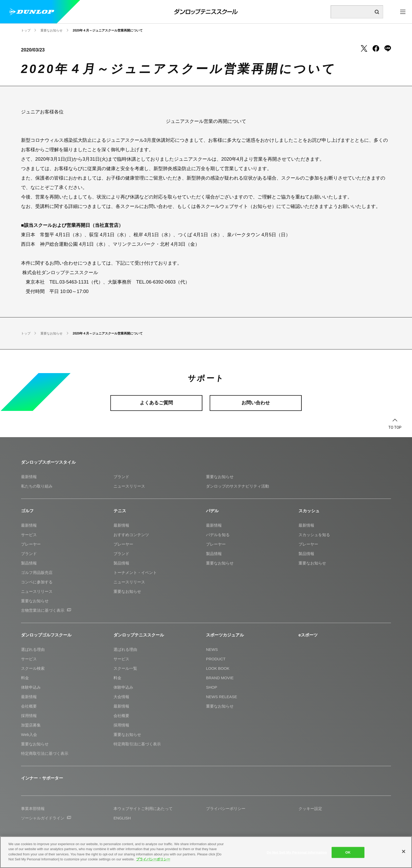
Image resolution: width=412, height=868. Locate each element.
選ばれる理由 (33, 649)
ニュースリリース (129, 486)
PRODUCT (216, 659)
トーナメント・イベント (135, 572)
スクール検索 (33, 668)
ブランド (121, 477)
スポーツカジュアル (225, 635)
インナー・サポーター (42, 778)
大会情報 (121, 697)
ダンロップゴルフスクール (46, 635)
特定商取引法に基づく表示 (45, 753)
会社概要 (29, 706)
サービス (29, 535)
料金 (25, 678)
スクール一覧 (125, 668)
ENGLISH (122, 818)
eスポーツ (308, 635)
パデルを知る (218, 535)
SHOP (212, 687)
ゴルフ (27, 511)
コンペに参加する (37, 582)
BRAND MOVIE (220, 678)
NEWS (212, 649)
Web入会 (29, 734)
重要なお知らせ (220, 477)
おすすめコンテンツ (131, 535)
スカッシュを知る (314, 535)
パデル (212, 511)
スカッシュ (309, 511)
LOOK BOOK (218, 668)
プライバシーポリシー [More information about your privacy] (153, 859)
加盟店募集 (31, 725)
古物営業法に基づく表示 (46, 610)
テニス (120, 511)
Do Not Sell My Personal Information (297, 852)
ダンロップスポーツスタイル (48, 462)
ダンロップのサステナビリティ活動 (238, 486)
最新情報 (29, 477)
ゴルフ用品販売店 (37, 572)
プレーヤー (31, 544)
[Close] (404, 851)
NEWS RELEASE (222, 697)
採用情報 (29, 716)
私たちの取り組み (37, 486)
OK (348, 852)
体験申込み (31, 687)
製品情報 (29, 563)
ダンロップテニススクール (139, 635)
